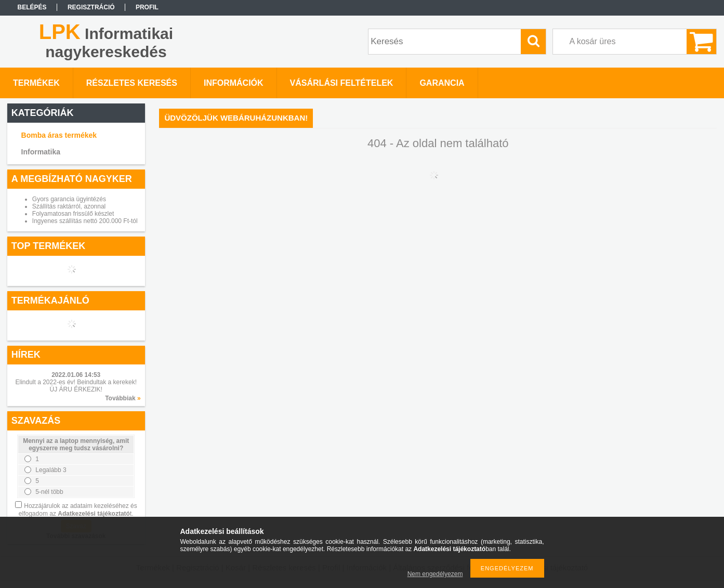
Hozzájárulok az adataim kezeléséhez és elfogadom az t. (78, 510)
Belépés (32, 7)
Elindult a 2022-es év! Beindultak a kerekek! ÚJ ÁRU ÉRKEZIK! (76, 386)
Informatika (41, 152)
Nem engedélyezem (435, 574)
